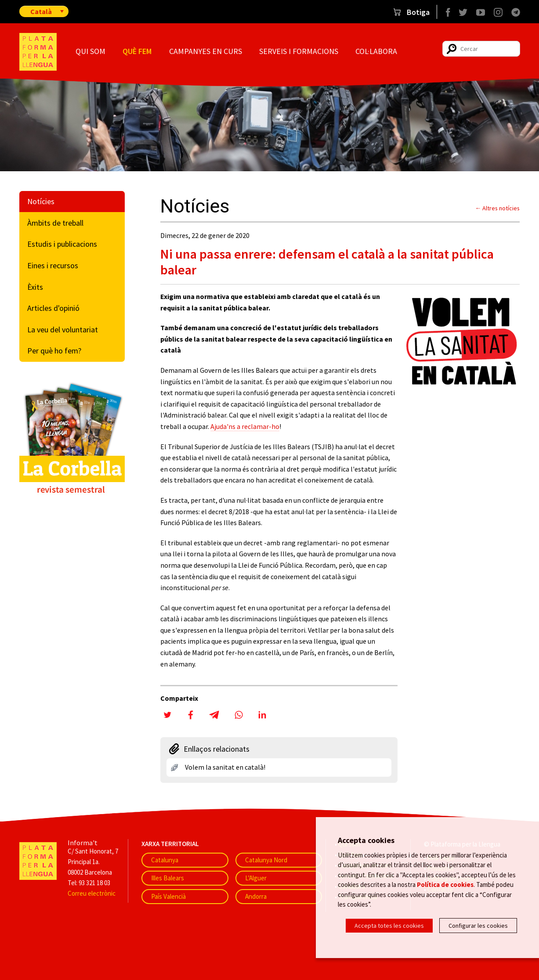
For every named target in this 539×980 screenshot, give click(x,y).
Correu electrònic (92, 893)
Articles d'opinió (53, 308)
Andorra (256, 896)
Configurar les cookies (478, 926)
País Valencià (168, 896)
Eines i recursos (53, 265)
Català (41, 11)
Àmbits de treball (55, 223)
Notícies (41, 201)
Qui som (90, 51)
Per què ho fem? (54, 351)
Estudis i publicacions (62, 244)
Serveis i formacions (299, 51)
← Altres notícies (498, 208)
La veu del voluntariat (63, 330)
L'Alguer (256, 878)
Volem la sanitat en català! (225, 767)
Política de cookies (445, 885)
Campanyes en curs (206, 51)
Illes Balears (168, 878)
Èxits (35, 287)
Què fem (137, 51)
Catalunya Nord (266, 860)
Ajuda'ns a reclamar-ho (245, 426)
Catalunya (165, 860)
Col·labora (376, 51)
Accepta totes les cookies (389, 926)
